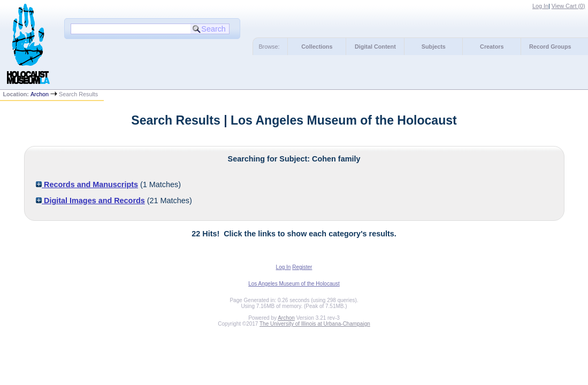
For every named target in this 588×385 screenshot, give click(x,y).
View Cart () (568, 6)
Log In (540, 6)
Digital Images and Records (90, 201)
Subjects (434, 47)
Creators (492, 47)
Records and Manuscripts (87, 184)
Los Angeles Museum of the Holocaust (294, 284)
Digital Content (375, 47)
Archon (40, 94)
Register (302, 267)
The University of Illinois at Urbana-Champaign (315, 324)
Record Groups (550, 47)
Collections (317, 47)
